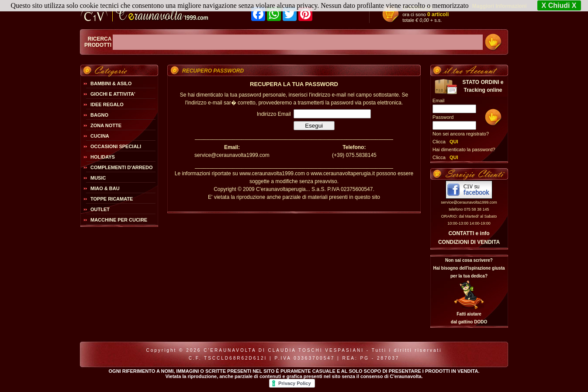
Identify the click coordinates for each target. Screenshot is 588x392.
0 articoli (438, 14)
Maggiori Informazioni (500, 6)
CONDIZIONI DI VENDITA (469, 242)
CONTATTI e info (469, 233)
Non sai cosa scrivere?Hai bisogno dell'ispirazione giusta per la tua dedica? (469, 268)
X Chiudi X (559, 5)
